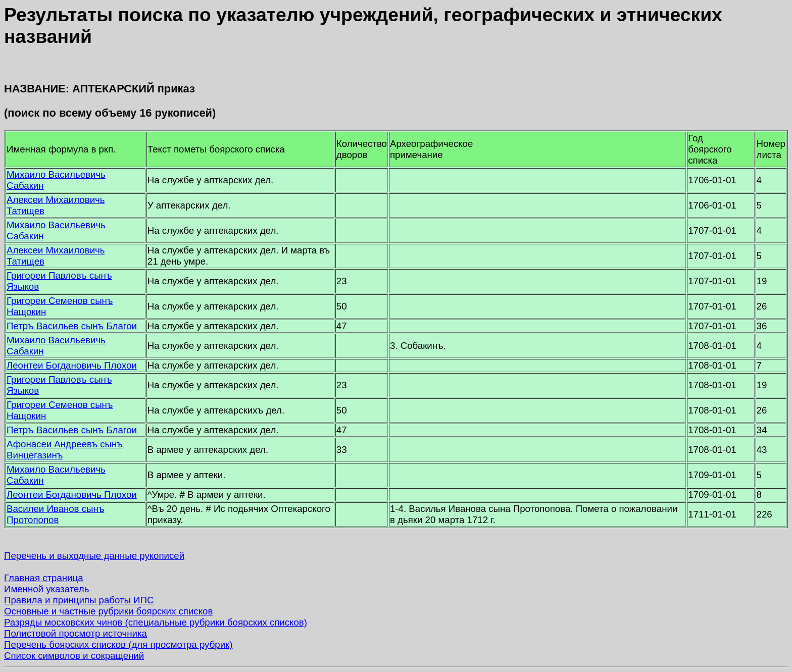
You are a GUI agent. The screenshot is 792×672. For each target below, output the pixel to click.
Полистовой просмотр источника (76, 633)
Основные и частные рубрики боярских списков (108, 611)
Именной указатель (46, 589)
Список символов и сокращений (74, 656)
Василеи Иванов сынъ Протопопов (55, 514)
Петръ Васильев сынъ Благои (72, 326)
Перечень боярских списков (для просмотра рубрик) (118, 644)
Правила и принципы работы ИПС (79, 600)
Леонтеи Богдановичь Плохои (72, 365)
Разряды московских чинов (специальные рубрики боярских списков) (156, 622)
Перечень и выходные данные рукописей (94, 556)
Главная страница (44, 578)
